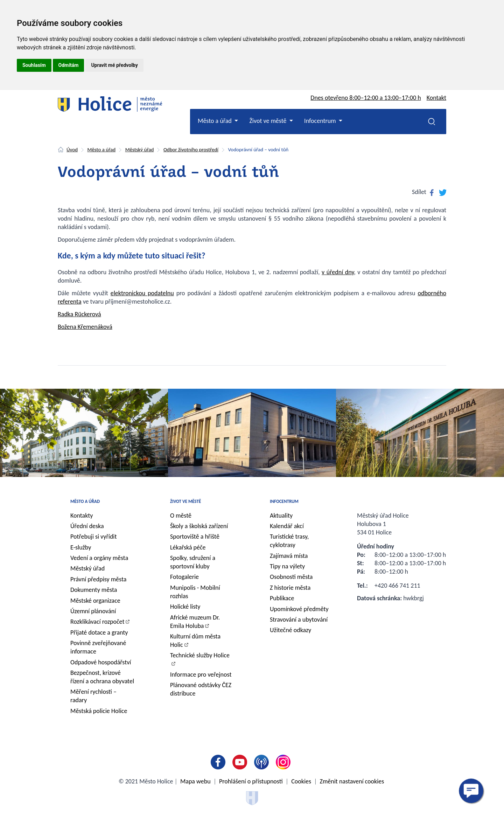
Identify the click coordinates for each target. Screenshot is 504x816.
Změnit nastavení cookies (352, 781)
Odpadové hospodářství (101, 662)
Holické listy (185, 607)
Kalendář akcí (287, 526)
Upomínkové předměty (299, 609)
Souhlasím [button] (34, 65)
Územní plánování (93, 611)
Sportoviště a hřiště (195, 537)
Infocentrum (284, 501)
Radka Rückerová (79, 314)
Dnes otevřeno (366, 98)
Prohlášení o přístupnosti (251, 781)
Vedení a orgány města (99, 558)
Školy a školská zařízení (199, 526)
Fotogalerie (184, 577)
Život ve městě (185, 501)
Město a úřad (102, 150)
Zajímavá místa (289, 556)
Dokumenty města (94, 590)
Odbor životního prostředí (191, 150)
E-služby (81, 547)
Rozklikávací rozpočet (97, 622)
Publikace (282, 598)
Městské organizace (95, 601)
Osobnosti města (291, 577)
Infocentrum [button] (321, 121)
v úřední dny (338, 272)
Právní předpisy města (98, 579)
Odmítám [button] (69, 65)
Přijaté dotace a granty (99, 632)
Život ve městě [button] (268, 121)
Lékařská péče (188, 547)
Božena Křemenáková (85, 327)
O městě (181, 516)
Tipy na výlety (287, 566)
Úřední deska (87, 526)
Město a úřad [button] (215, 121)
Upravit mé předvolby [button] (114, 65)
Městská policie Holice (99, 711)
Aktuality (281, 516)
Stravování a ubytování (299, 620)
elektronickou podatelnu (142, 293)
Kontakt (436, 98)
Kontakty (82, 516)
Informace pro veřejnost (201, 675)
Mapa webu (195, 781)
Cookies (301, 781)
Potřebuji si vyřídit (94, 537)
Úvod (72, 150)
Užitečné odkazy (290, 630)
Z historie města (290, 588)
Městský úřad (140, 150)
